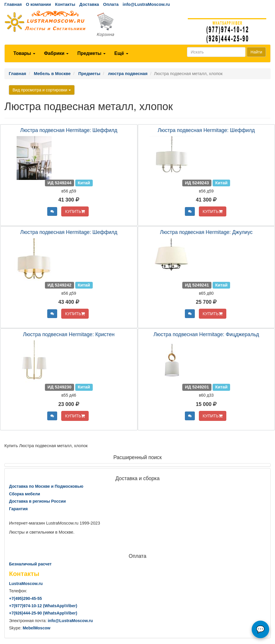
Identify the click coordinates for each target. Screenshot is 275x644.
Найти (256, 52)
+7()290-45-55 (25, 598)
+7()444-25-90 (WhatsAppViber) (43, 613)
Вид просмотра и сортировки (42, 90)
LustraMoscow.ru (26, 584)
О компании (38, 4)
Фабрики (56, 53)
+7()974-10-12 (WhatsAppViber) (43, 606)
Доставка (89, 4)
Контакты (65, 4)
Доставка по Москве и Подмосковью (46, 486)
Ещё (121, 53)
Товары (24, 53)
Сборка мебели (24, 494)
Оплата (111, 4)
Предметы (91, 53)
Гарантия (18, 509)
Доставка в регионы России (37, 501)
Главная (13, 4)
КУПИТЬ (75, 211)
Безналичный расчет (30, 564)
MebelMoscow (37, 628)
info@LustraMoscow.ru (146, 4)
